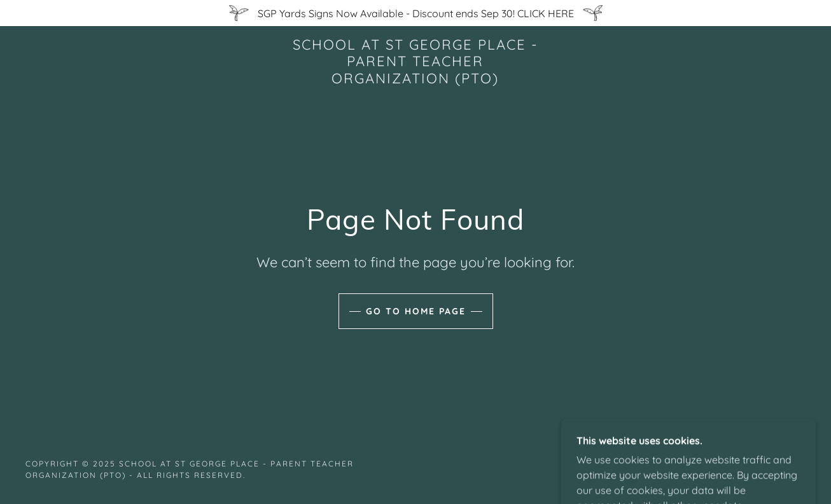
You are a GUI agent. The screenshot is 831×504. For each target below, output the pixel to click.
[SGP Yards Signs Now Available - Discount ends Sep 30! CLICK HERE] (415, 13)
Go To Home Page (416, 311)
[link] (416, 80)
